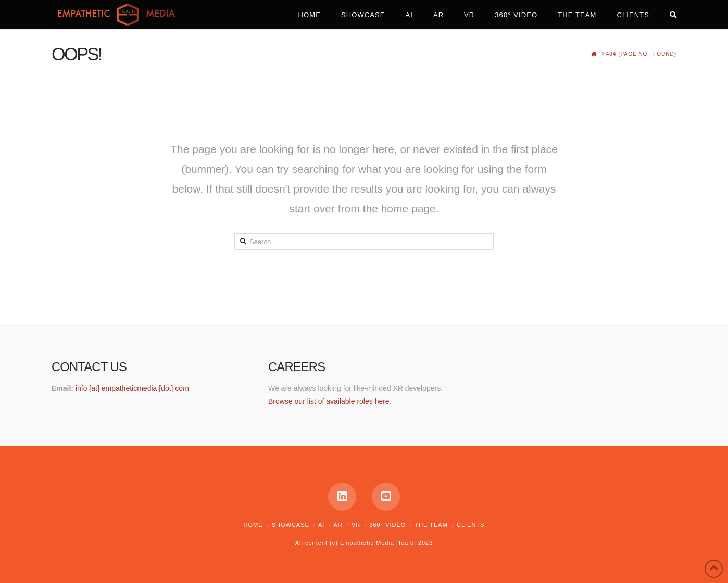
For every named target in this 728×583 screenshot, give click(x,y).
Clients (470, 525)
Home (253, 525)
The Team (431, 525)
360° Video (387, 525)
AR (338, 525)
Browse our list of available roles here (329, 401)
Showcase (291, 525)
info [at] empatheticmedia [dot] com (132, 388)
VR (356, 525)
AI (321, 525)
